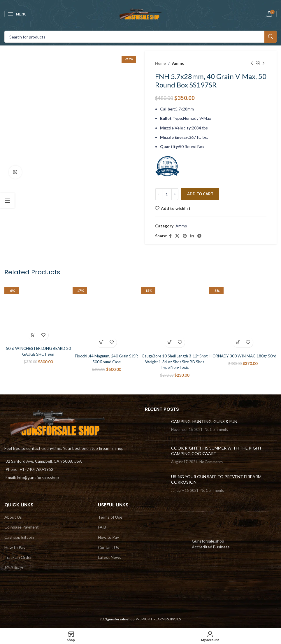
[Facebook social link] (170, 236)
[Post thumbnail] (156, 427)
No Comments (216, 430)
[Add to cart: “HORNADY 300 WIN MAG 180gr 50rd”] (238, 342)
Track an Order (18, 557)
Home (160, 63)
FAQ (102, 527)
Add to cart (200, 194)
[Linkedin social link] (192, 236)
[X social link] (177, 236)
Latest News (110, 557)
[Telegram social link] (199, 236)
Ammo (178, 63)
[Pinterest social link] (185, 236)
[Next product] (264, 63)
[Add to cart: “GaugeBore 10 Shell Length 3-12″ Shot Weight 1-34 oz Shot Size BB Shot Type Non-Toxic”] (170, 342)
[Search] (140, 37)
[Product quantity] (167, 194)
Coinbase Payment (22, 527)
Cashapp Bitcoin (19, 537)
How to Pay (15, 547)
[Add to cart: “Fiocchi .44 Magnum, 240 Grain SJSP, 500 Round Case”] (101, 342)
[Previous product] (252, 63)
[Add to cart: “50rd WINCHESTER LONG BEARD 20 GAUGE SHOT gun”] (33, 335)
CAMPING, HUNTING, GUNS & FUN (204, 421)
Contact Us (108, 547)
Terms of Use (110, 517)
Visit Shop (14, 567)
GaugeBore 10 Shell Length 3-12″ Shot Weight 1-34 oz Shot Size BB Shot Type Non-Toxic (175, 362)
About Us (13, 517)
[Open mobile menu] (17, 14)
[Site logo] (140, 13)
